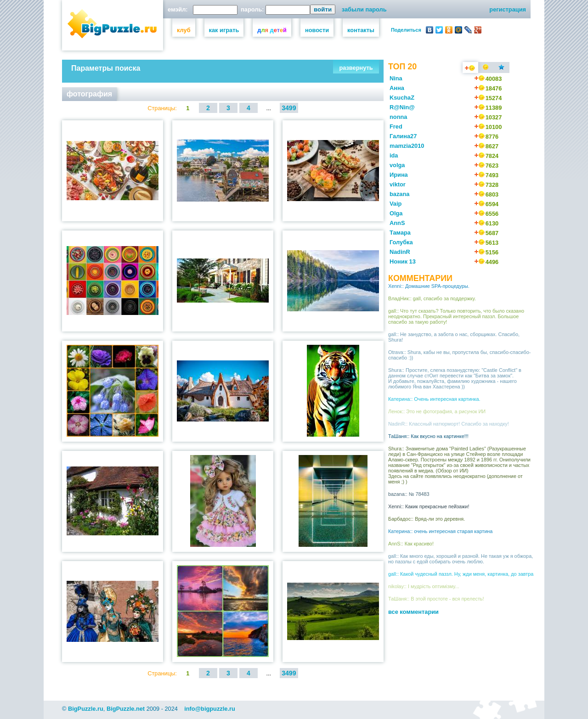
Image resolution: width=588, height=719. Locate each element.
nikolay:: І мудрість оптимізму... (424, 586)
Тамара (400, 233)
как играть (224, 30)
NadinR (400, 252)
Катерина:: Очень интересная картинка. (434, 399)
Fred (396, 126)
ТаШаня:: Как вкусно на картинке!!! (428, 436)
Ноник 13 (403, 261)
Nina (396, 78)
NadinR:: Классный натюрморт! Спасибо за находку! (449, 424)
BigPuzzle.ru (86, 709)
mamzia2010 (407, 146)
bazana (399, 194)
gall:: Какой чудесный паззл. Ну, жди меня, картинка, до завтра (461, 574)
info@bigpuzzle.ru (210, 709)
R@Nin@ (402, 107)
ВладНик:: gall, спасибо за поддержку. (432, 298)
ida (394, 155)
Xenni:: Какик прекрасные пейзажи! (429, 506)
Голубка (401, 242)
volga (397, 165)
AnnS (397, 223)
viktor (398, 184)
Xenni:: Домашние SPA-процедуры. (429, 286)
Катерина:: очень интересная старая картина (440, 531)
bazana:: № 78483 (409, 494)
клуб (184, 30)
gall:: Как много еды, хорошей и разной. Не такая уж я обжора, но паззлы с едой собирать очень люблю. (461, 559)
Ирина (399, 175)
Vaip (396, 204)
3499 (289, 108)
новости (317, 30)
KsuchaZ (402, 98)
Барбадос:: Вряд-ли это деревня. (427, 519)
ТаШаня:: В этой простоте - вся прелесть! (436, 599)
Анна (397, 88)
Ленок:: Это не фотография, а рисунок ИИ (437, 411)
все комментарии (413, 612)
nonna (398, 117)
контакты (361, 30)
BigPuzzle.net (126, 709)
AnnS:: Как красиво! (411, 544)
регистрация (508, 9)
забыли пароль (364, 9)
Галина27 (403, 136)
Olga (396, 213)
